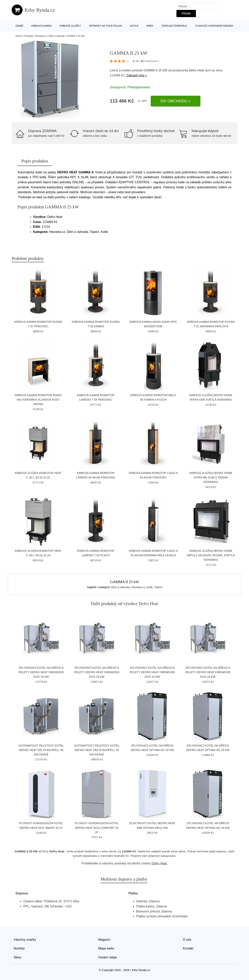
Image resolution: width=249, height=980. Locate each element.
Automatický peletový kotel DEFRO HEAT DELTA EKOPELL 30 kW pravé (41, 750)
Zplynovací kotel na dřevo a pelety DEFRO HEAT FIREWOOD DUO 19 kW (41, 672)
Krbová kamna (41, 26)
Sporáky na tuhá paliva (105, 26)
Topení (158, 587)
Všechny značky (25, 940)
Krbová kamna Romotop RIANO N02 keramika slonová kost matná (38, 400)
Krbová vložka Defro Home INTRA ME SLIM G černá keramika (211, 477)
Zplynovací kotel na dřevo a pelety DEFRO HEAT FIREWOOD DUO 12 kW (152, 672)
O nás (187, 940)
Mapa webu (106, 948)
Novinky (19, 948)
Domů (19, 26)
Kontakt (188, 948)
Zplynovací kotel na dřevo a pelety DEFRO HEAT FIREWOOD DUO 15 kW (97, 672)
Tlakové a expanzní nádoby (214, 26)
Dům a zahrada (57, 36)
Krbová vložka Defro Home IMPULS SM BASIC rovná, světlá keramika (211, 555)
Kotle (134, 26)
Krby (150, 26)
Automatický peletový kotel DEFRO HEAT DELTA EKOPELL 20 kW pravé (97, 750)
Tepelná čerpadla (174, 26)
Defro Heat (196, 70)
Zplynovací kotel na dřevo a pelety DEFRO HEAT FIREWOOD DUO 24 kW (208, 672)
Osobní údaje (107, 957)
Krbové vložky (70, 26)
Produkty (28, 36)
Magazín (104, 940)
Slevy (17, 957)
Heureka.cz (41, 36)
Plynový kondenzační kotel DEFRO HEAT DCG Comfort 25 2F (97, 828)
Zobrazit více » (137, 75)
